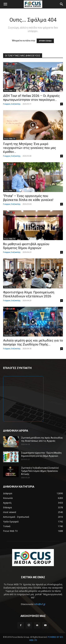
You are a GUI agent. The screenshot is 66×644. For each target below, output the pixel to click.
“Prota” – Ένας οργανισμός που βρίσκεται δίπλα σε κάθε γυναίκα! (28, 198)
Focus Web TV (10, 90)
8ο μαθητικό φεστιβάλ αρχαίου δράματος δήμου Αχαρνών (26, 246)
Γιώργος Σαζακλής (12, 104)
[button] (5, 4)
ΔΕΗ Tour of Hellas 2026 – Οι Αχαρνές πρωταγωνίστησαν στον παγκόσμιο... (31, 98)
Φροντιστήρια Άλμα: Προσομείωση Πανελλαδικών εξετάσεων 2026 (29, 294)
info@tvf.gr (40, 604)
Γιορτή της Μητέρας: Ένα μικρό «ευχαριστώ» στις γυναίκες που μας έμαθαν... (30, 148)
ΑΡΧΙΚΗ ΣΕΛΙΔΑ (45, 41)
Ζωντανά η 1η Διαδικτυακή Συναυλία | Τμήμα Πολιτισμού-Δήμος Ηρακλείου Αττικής (40, 471)
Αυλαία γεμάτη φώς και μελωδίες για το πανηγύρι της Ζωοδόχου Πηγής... (33, 342)
